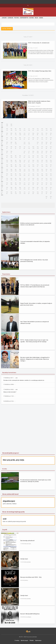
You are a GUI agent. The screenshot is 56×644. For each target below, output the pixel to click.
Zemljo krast (24, 559)
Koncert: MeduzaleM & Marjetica (30, 614)
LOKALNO (4, 18)
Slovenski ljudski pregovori (11, 453)
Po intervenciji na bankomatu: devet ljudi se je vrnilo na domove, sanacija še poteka (36, 481)
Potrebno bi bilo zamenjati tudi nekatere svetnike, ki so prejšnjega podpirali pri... (26, 380)
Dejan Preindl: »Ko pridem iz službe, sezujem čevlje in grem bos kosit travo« (36, 304)
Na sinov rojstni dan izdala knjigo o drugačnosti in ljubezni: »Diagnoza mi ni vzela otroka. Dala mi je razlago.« (35, 359)
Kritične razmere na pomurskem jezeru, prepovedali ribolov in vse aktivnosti (36, 224)
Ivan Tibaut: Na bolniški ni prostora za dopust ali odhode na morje (35, 322)
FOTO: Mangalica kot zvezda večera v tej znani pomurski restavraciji (34, 261)
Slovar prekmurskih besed (10, 494)
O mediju (17, 640)
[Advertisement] (28, 428)
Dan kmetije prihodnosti (27, 541)
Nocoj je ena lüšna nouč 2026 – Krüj (31, 577)
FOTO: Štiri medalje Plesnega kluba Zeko (40, 71)
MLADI (36, 18)
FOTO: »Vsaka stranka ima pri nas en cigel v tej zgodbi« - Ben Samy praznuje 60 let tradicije (34, 341)
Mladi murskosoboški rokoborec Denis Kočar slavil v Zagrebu (39, 102)
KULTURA (32, 18)
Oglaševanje (38, 640)
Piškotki (32, 640)
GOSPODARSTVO (24, 18)
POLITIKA (17, 18)
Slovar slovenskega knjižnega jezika (13, 512)
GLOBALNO (10, 18)
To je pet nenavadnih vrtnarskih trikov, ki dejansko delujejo (35, 242)
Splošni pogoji (24, 640)
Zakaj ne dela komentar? (10, 392)
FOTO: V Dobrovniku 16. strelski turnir (39, 43)
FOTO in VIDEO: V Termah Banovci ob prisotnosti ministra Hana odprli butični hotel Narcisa (35, 286)
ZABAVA (41, 18)
